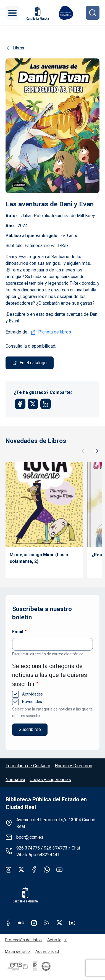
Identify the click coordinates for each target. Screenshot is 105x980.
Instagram (9, 869)
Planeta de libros (55, 332)
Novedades (32, 702)
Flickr (21, 923)
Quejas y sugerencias (50, 780)
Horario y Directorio (73, 766)
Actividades (32, 694)
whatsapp (47, 869)
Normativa (15, 780)
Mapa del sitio (17, 951)
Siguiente (96, 451)
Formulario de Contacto (28, 766)
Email (18, 632)
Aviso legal (57, 940)
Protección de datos (23, 940)
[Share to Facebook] (20, 404)
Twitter (21, 869)
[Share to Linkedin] (46, 404)
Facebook (34, 869)
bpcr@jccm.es (30, 837)
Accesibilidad (47, 951)
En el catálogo (33, 363)
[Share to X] (33, 404)
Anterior (84, 451)
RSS (47, 923)
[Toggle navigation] (12, 13)
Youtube (59, 869)
